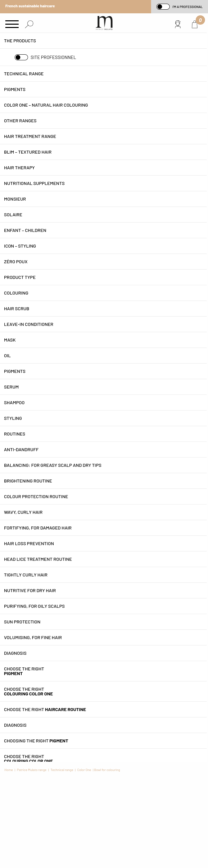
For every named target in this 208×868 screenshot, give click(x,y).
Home (9, 770)
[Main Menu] (12, 24)
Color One (84, 770)
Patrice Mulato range (32, 770)
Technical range (62, 770)
